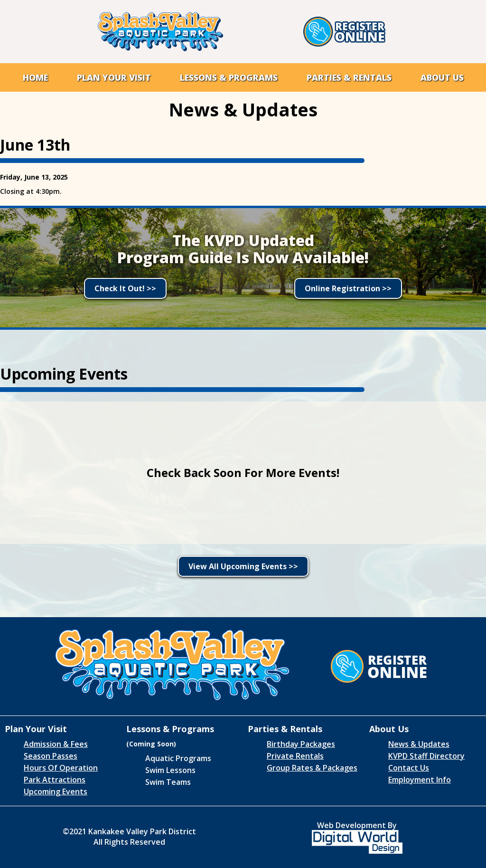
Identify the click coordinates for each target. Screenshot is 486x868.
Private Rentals (295, 756)
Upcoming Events (56, 792)
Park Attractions (55, 780)
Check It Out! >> (125, 288)
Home (35, 77)
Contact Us (409, 768)
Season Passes (51, 756)
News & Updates (419, 744)
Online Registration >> (348, 288)
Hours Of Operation (61, 768)
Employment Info (420, 780)
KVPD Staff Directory (426, 756)
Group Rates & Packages (312, 768)
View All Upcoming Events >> (243, 566)
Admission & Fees (56, 744)
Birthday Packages (301, 744)
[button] (114, 77)
